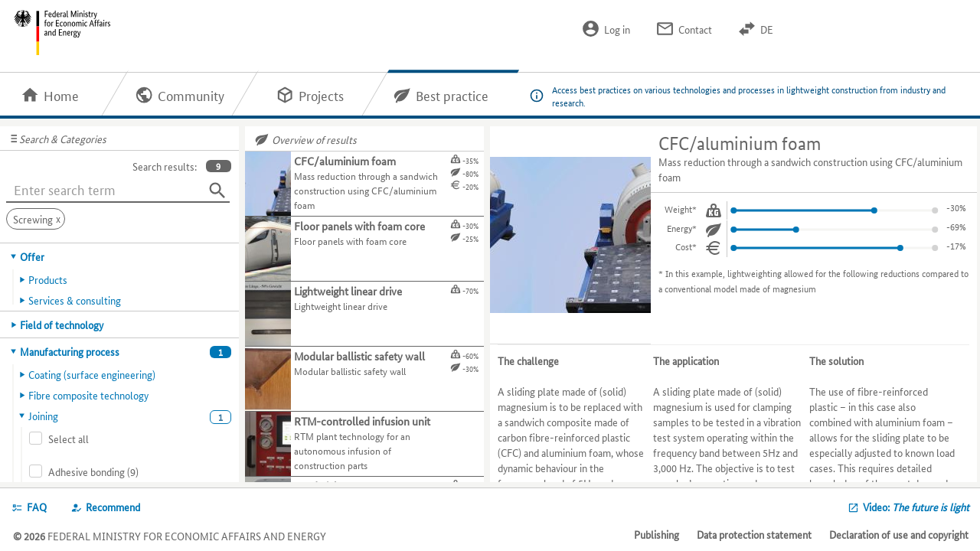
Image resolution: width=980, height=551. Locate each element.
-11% (956, 226)
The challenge (528, 360)
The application (686, 360)
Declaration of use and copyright (899, 534)
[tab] (120, 256)
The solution (836, 360)
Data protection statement (754, 534)
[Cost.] (714, 248)
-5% (959, 207)
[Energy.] (714, 230)
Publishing (657, 534)
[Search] (217, 191)
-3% (959, 245)
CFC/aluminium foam (740, 143)
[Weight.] (714, 210)
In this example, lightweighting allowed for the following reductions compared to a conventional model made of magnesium (813, 280)
